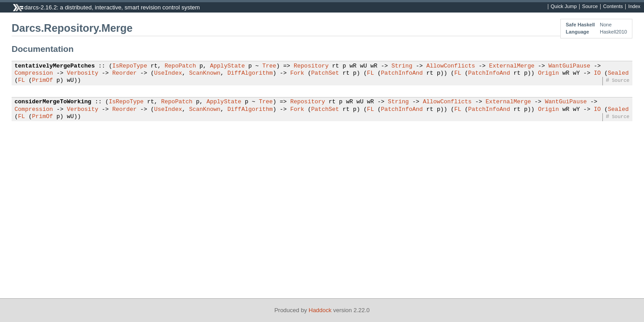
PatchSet (325, 73)
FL (370, 73)
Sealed (618, 73)
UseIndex (168, 73)
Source (590, 7)
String (402, 66)
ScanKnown (205, 73)
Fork (297, 73)
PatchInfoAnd (402, 73)
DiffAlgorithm (250, 73)
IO (597, 73)
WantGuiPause (569, 66)
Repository (311, 66)
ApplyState (227, 66)
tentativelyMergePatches (55, 66)
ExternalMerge (511, 66)
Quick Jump (563, 7)
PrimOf (43, 80)
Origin (549, 73)
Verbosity (83, 73)
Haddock (320, 310)
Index (634, 7)
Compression (34, 73)
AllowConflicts (451, 66)
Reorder (125, 73)
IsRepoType (130, 66)
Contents (613, 7)
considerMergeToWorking (53, 102)
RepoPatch (180, 66)
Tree (269, 66)
